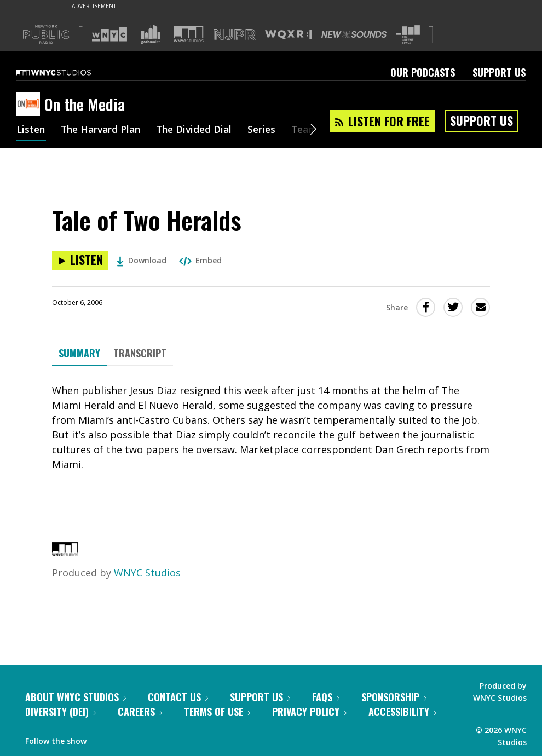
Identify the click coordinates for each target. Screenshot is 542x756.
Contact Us (178, 697)
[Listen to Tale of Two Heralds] (80, 260)
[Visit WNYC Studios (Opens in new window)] (189, 34)
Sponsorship (394, 697)
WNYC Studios (147, 573)
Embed (200, 260)
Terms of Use (217, 712)
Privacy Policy (309, 712)
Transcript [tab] (140, 353)
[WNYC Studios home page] (67, 72)
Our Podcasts (423, 72)
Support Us (499, 72)
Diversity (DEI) (60, 712)
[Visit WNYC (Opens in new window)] (109, 34)
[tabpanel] (271, 428)
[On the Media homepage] (30, 105)
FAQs (326, 697)
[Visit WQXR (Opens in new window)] (288, 35)
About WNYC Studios (76, 697)
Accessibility (402, 712)
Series (271, 130)
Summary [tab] (79, 353)
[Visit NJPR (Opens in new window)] (235, 35)
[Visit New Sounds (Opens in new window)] (354, 34)
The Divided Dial (201, 130)
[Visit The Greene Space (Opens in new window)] (408, 35)
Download (142, 260)
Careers (140, 712)
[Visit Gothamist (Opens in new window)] (151, 34)
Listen (31, 130)
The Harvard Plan (104, 130)
